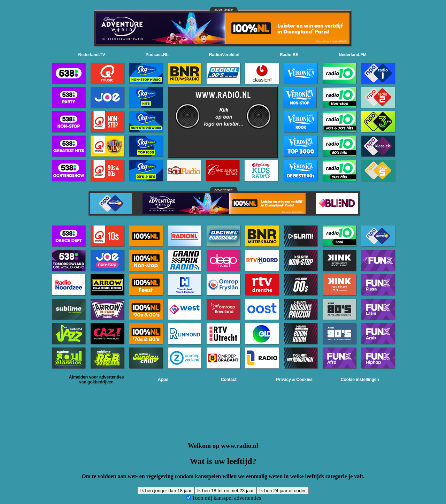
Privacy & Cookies (294, 380)
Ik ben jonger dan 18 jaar (166, 491)
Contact (229, 380)
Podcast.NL (157, 55)
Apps (163, 380)
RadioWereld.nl (224, 55)
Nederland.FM (352, 55)
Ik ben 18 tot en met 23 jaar (225, 491)
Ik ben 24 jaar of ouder (282, 491)
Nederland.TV (92, 55)
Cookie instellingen (360, 380)
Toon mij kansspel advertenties (226, 498)
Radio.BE (289, 55)
